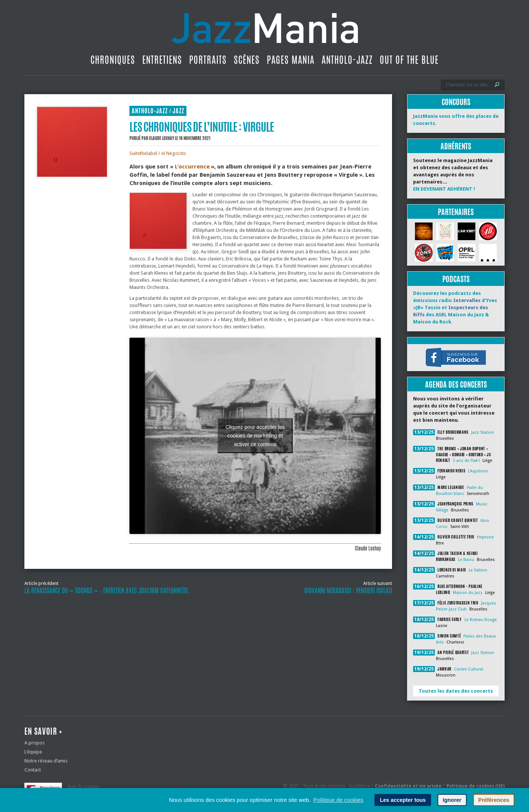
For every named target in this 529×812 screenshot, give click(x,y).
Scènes (247, 60)
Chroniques (113, 60)
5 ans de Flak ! (466, 461)
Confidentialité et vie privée (408, 786)
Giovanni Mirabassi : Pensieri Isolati (348, 591)
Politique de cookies (338, 800)
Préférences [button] (494, 800)
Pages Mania (291, 60)
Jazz (178, 111)
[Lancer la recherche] (497, 85)
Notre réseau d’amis (46, 761)
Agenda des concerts (456, 384)
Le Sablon (478, 570)
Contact (33, 770)
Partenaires (456, 212)
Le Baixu (466, 560)
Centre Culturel (469, 669)
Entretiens (162, 60)
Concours (456, 102)
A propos (35, 743)
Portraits (208, 60)
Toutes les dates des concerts (456, 691)
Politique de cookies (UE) (476, 786)
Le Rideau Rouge (481, 620)
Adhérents (456, 146)
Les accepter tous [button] (403, 800)
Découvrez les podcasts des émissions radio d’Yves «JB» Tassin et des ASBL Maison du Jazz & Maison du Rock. (455, 308)
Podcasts (456, 279)
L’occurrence (192, 167)
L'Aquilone (478, 471)
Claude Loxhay (162, 138)
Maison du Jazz (468, 593)
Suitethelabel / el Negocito (158, 153)
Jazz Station (483, 432)
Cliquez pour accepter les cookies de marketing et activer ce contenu (255, 436)
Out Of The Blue (409, 60)
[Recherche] (468, 85)
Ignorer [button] (452, 800)
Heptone (485, 537)
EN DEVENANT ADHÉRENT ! (444, 189)
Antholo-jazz (347, 60)
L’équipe (33, 752)
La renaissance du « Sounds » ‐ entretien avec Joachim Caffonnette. (107, 591)
